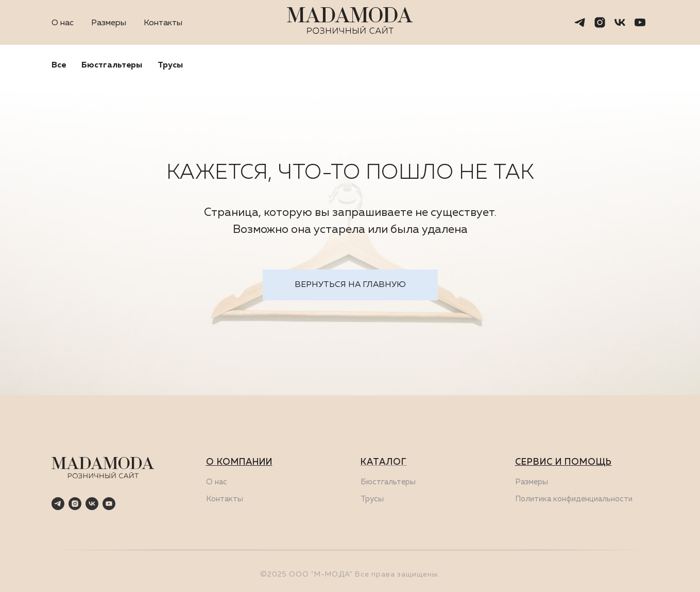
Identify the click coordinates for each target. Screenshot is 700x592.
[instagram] (600, 22)
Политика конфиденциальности (574, 499)
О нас (63, 23)
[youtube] (640, 22)
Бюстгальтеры (112, 65)
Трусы (170, 65)
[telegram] (580, 22)
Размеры (109, 23)
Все (59, 65)
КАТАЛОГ (384, 462)
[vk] (620, 22)
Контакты (163, 23)
